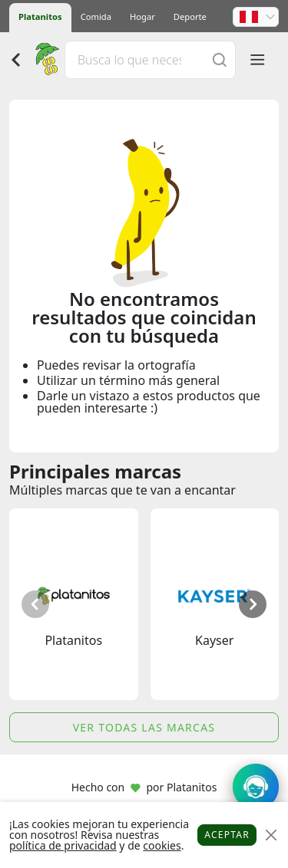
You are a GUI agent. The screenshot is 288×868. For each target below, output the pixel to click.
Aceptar (227, 835)
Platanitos (40, 16)
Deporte (190, 16)
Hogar (142, 16)
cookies (162, 845)
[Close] (271, 835)
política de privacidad (63, 845)
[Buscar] (220, 59)
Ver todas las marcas (144, 727)
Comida (96, 16)
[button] (256, 17)
